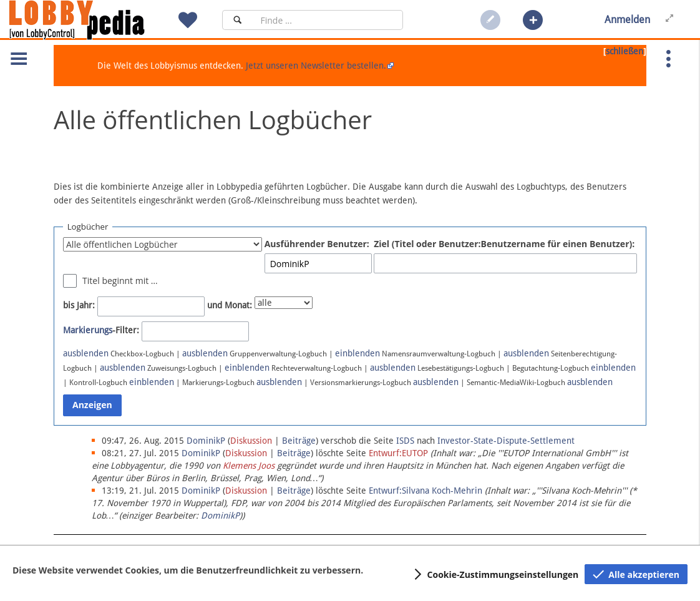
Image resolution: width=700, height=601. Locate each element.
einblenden (357, 353)
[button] (533, 20)
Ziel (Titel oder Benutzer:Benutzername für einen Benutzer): (504, 244)
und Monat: (230, 305)
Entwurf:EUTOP (398, 453)
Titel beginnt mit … (120, 281)
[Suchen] (237, 20)
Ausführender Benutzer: (317, 244)
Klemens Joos (249, 466)
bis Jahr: (79, 305)
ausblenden (86, 353)
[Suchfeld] (328, 20)
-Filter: (101, 330)
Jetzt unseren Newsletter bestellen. (316, 66)
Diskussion (251, 441)
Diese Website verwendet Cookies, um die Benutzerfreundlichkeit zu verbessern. (188, 570)
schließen (625, 51)
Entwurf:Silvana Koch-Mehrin (425, 491)
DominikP (220, 515)
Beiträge (299, 441)
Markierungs (88, 330)
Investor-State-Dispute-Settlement (506, 441)
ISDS (405, 441)
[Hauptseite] (98, 20)
